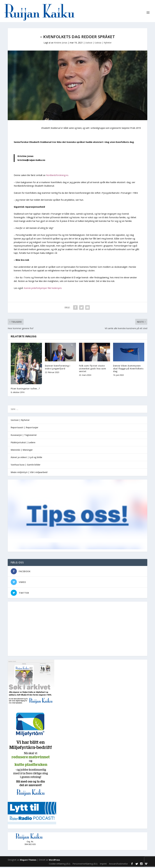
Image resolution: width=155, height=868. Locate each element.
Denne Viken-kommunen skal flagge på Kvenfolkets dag (128, 370)
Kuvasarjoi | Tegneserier (24, 436)
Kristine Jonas (61, 44)
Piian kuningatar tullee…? (25, 390)
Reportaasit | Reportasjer (25, 429)
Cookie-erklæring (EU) (60, 865)
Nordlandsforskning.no (57, 176)
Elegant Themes (28, 861)
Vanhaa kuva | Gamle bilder (26, 466)
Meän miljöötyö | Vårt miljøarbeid (29, 473)
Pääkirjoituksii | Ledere (23, 444)
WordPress (54, 861)
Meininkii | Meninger (22, 451)
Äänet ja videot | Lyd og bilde (26, 458)
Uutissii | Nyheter (20, 421)
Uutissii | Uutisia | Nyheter (98, 44)
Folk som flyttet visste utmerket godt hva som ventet (93, 370)
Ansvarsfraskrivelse (118, 865)
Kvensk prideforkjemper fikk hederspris (43, 289)
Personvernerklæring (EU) (85, 865)
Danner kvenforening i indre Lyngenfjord (58, 368)
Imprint (103, 865)
